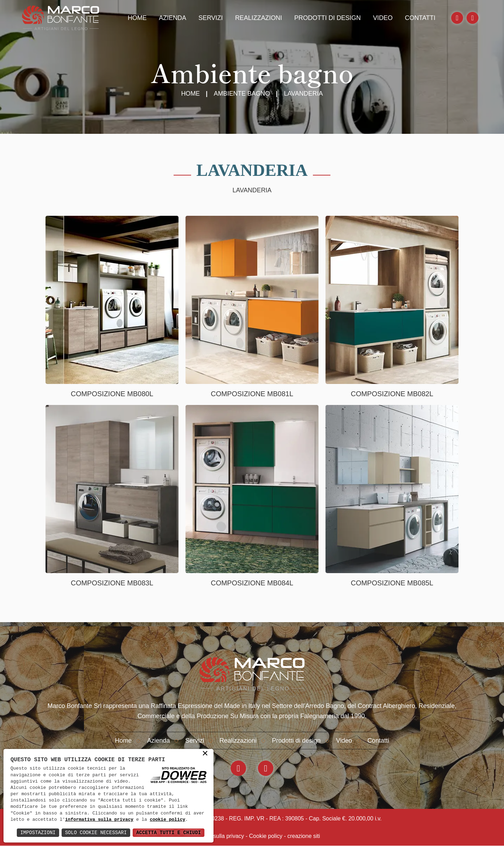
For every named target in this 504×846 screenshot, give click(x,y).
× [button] (205, 754)
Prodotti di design (328, 18)
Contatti (420, 18)
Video (383, 18)
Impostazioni (38, 833)
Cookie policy (266, 836)
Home (137, 18)
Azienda (173, 18)
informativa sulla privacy (99, 820)
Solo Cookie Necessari (96, 833)
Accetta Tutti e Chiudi (169, 833)
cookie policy (167, 820)
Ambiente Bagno (242, 94)
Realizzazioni (259, 18)
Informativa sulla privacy (214, 836)
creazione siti (304, 836)
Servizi (211, 18)
